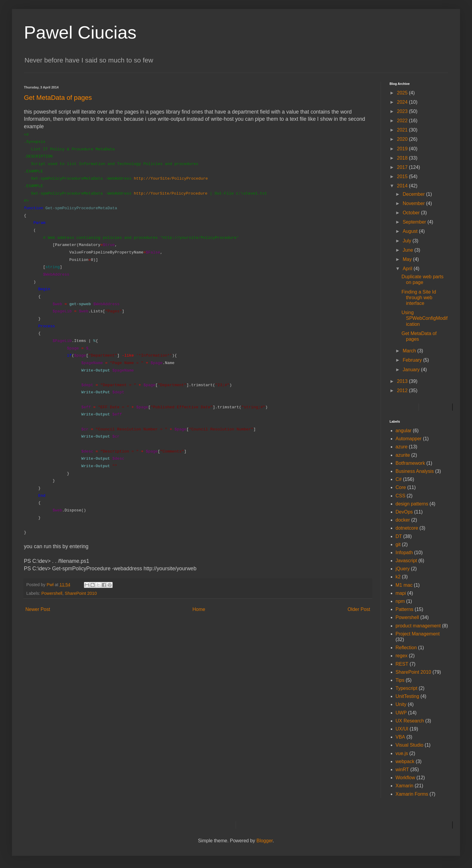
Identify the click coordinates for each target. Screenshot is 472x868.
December (414, 194)
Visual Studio (409, 745)
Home (199, 609)
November (414, 203)
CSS (400, 496)
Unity (401, 704)
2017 (403, 167)
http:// (142, 194)
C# (399, 479)
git (398, 544)
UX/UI (402, 729)
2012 (403, 391)
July (408, 241)
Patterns (404, 609)
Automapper (409, 439)
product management (418, 626)
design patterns (412, 504)
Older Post (359, 609)
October (412, 213)
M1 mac (404, 585)
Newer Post (38, 609)
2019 (403, 149)
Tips (400, 680)
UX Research (410, 721)
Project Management (418, 634)
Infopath (404, 553)
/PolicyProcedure (188, 194)
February (413, 360)
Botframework (410, 463)
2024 (403, 102)
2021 (403, 130)
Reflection (406, 648)
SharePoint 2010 (81, 593)
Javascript (406, 561)
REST (402, 664)
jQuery (403, 569)
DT (399, 536)
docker (403, 520)
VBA (400, 737)
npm (400, 601)
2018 (403, 158)
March (410, 351)
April (408, 269)
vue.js (402, 753)
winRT (402, 770)
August (411, 231)
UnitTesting (407, 696)
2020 (403, 139)
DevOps (404, 512)
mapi (401, 593)
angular (403, 431)
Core (401, 487)
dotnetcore (407, 528)
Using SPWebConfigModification (425, 318)
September (415, 222)
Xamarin (404, 786)
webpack (405, 761)
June (409, 250)
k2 (398, 577)
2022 (403, 121)
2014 (403, 186)
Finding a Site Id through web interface (419, 298)
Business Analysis (415, 471)
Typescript (406, 688)
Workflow (405, 778)
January (412, 370)
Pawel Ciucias (80, 32)
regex (401, 656)
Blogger (264, 841)
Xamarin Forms (412, 794)
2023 (403, 111)
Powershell (52, 593)
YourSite (160, 194)
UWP (401, 713)
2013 (403, 381)
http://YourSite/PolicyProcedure (171, 179)
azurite (403, 455)
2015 (403, 176)
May (408, 259)
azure (401, 447)
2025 (403, 93)
